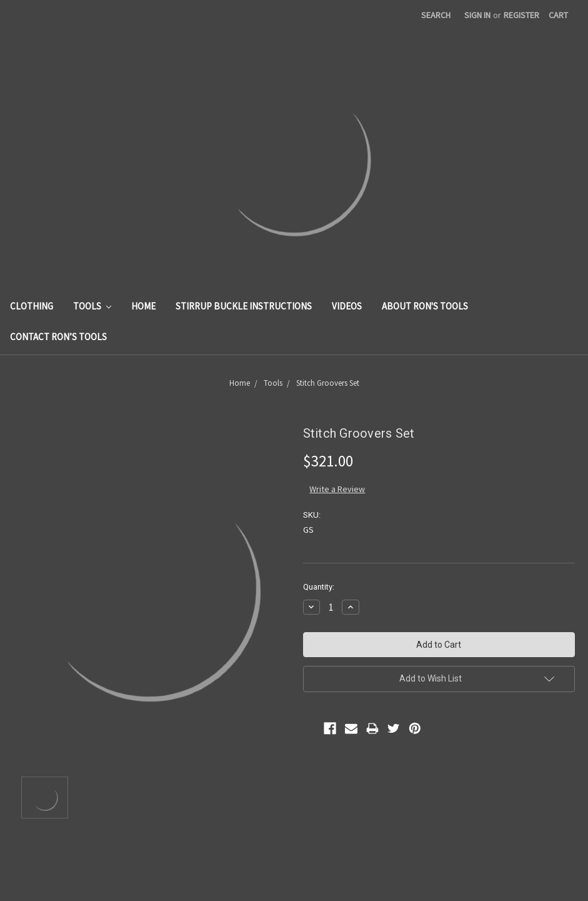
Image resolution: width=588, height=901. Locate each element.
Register (521, 15)
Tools (92, 306)
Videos (347, 306)
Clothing (32, 306)
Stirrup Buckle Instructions (244, 306)
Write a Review (337, 489)
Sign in (477, 15)
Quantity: (319, 587)
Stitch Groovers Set (328, 383)
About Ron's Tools (425, 306)
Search (436, 15)
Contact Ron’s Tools (58, 337)
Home (143, 306)
